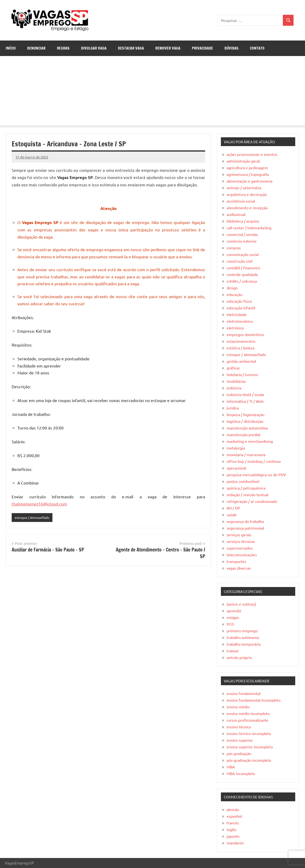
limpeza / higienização (245, 414)
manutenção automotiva (247, 428)
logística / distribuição (245, 421)
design (232, 288)
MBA (231, 767)
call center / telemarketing (249, 228)
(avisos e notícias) (241, 604)
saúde (232, 515)
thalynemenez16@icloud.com (39, 504)
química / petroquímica (246, 488)
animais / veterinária (244, 188)
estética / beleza (241, 348)
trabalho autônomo (243, 637)
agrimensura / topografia (248, 174)
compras (234, 248)
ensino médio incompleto (248, 713)
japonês (233, 836)
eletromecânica (240, 321)
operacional (236, 468)
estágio (233, 617)
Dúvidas (231, 48)
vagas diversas (239, 568)
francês (233, 823)
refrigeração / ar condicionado (252, 501)
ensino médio (238, 707)
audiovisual (236, 214)
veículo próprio (239, 657)
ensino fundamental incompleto (254, 700)
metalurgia (236, 448)
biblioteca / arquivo (243, 221)
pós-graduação (239, 753)
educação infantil (241, 308)
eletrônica (235, 328)
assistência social (241, 201)
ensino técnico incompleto (249, 733)
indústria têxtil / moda (245, 394)
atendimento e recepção (247, 208)
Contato (257, 48)
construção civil (239, 261)
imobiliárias (236, 381)
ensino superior (240, 740)
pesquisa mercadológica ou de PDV (256, 475)
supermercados (240, 548)
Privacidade (202, 48)
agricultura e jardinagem (247, 168)
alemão (233, 809)
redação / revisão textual (247, 495)
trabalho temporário (244, 644)
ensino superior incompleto (250, 747)
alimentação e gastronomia (249, 181)
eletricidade (237, 314)
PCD (230, 624)
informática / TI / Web (245, 401)
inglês (232, 829)
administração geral (243, 161)
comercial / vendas (242, 234)
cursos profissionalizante (247, 720)
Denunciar (36, 48)
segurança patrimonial (245, 528)
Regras (63, 48)
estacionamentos (241, 341)
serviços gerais (239, 535)
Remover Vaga (168, 48)
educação (234, 294)
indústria (234, 388)
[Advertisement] (152, 92)
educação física (239, 301)
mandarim (235, 843)
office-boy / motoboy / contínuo (254, 461)
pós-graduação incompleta (249, 760)
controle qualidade (242, 274)
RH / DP (233, 508)
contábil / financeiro (243, 268)
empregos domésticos (245, 334)
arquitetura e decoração (247, 194)
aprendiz (234, 611)
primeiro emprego (242, 631)
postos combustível (243, 481)
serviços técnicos (241, 541)
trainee (233, 651)
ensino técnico (239, 727)
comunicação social (243, 254)
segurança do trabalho (245, 521)
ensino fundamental (244, 693)
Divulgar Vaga (94, 48)
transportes (236, 561)
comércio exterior (242, 241)
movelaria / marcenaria (246, 454)
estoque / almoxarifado (34, 518)
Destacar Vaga (131, 48)
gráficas (233, 368)
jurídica (233, 408)
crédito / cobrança (242, 281)
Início (11, 48)
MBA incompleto (241, 773)
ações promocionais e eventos (252, 154)
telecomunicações (242, 555)
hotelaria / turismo (242, 374)
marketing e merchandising (250, 441)
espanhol (234, 816)
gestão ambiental (241, 361)
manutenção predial (243, 434)
